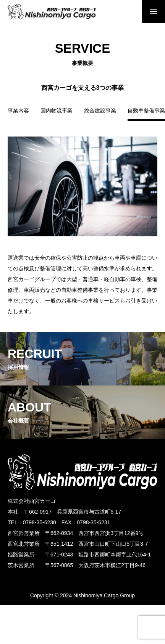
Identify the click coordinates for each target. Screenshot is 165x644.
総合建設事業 (100, 111)
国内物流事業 (57, 111)
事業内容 (18, 111)
